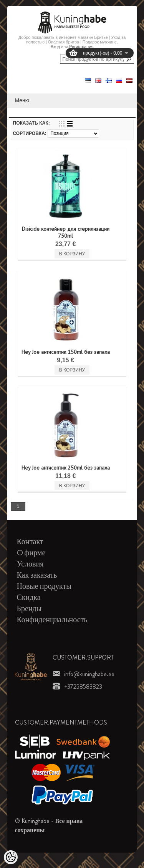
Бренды (29, 609)
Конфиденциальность (52, 620)
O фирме (31, 553)
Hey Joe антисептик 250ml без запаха (66, 468)
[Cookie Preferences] (11, 857)
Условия (30, 564)
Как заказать (37, 575)
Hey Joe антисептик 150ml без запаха (66, 352)
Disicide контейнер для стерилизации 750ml (66, 232)
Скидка (29, 597)
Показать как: (31, 123)
